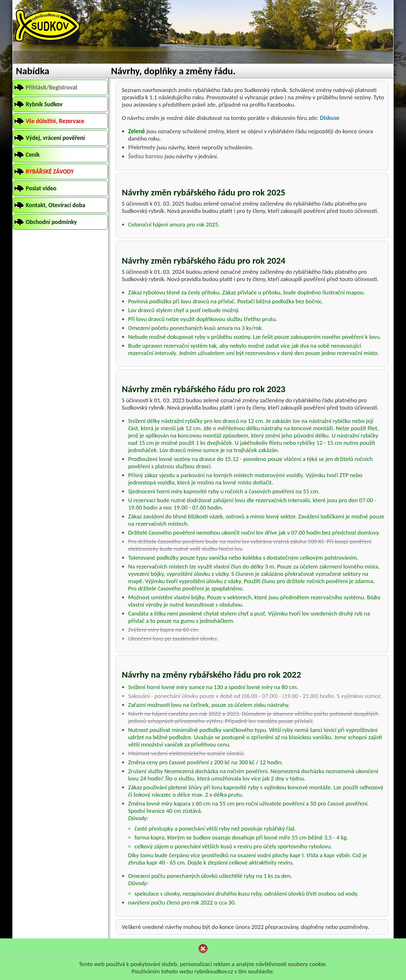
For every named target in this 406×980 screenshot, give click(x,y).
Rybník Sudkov (44, 104)
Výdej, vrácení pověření (55, 138)
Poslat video (41, 188)
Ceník (33, 155)
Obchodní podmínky (51, 222)
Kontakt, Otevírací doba (56, 205)
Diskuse (330, 118)
